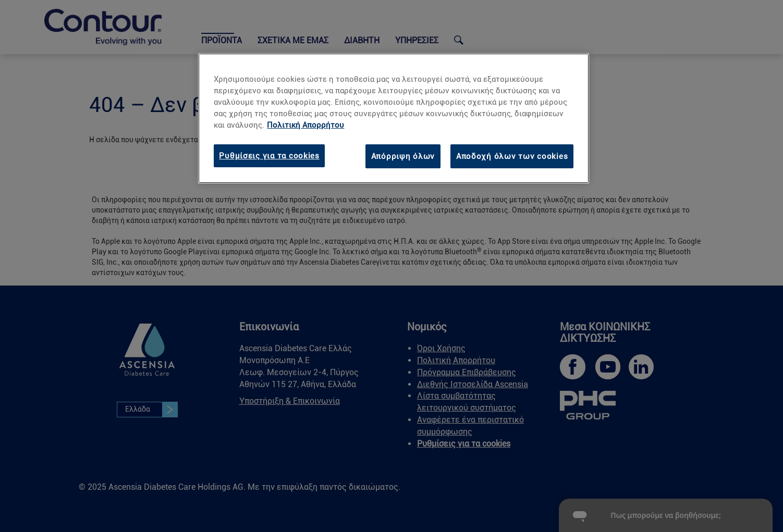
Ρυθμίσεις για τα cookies (269, 156)
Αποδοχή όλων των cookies (512, 156)
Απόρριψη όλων (403, 156)
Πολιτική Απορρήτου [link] (305, 125)
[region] (394, 118)
